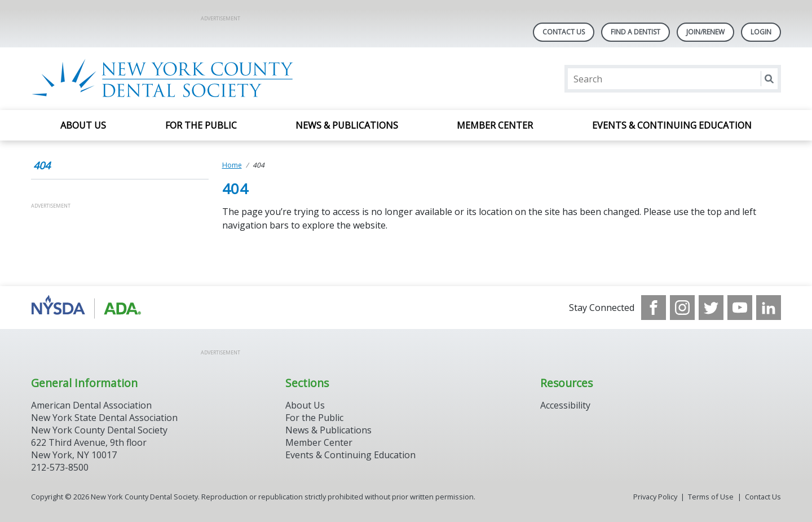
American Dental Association (91, 405)
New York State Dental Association (104, 418)
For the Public (201, 125)
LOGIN (761, 32)
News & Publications (347, 125)
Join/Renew (705, 32)
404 (42, 165)
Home (232, 165)
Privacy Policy (655, 497)
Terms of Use (711, 497)
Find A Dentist (636, 32)
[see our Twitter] (711, 308)
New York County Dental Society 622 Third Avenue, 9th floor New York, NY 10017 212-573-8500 (99, 449)
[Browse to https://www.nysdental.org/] (88, 308)
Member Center (495, 125)
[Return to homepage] (177, 79)
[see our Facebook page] (654, 308)
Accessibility (565, 405)
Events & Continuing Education (672, 125)
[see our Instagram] (682, 308)
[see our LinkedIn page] (769, 308)
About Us (83, 125)
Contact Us (564, 32)
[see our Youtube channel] (740, 308)
